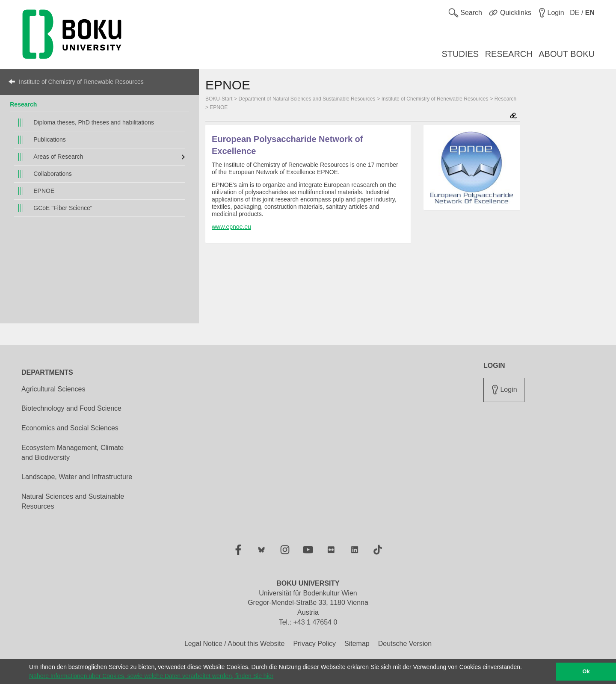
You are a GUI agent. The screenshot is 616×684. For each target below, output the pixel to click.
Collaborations (53, 174)
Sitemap (357, 644)
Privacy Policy (314, 644)
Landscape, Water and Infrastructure (77, 477)
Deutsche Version (405, 644)
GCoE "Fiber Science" (63, 208)
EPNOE (44, 191)
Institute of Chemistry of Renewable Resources (81, 82)
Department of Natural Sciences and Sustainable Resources (307, 99)
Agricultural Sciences (53, 389)
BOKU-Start (219, 99)
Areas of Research (58, 157)
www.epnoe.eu (231, 227)
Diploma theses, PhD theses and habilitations (94, 122)
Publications (50, 139)
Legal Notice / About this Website (235, 644)
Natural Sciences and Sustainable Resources (73, 501)
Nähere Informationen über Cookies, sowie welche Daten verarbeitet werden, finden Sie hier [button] (151, 676)
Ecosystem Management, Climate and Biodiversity (73, 453)
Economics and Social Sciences (70, 428)
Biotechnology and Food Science (71, 408)
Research (23, 104)
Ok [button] (586, 672)
